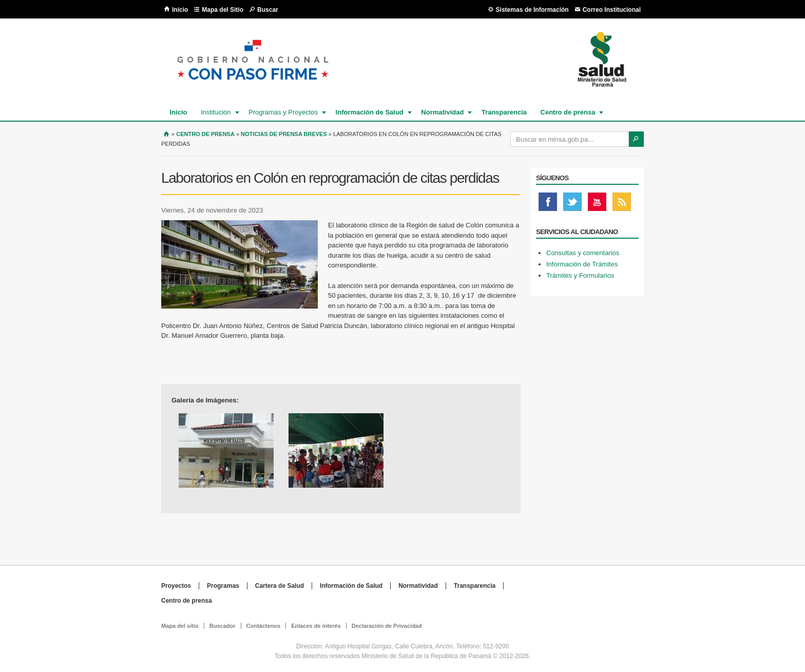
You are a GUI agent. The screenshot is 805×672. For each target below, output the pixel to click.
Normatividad (442, 112)
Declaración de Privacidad (387, 626)
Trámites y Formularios (580, 275)
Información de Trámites (582, 264)
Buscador (223, 626)
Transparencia (504, 112)
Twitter (572, 204)
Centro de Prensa (205, 134)
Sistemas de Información (532, 10)
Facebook (548, 204)
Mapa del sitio (180, 626)
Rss (622, 204)
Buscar (268, 10)
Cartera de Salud (280, 586)
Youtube (597, 204)
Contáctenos (264, 626)
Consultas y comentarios (583, 253)
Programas (223, 586)
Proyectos (176, 586)
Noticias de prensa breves (284, 134)
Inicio (180, 10)
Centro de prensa (568, 112)
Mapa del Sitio (223, 10)
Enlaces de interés (316, 626)
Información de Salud (369, 112)
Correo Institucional (612, 10)
